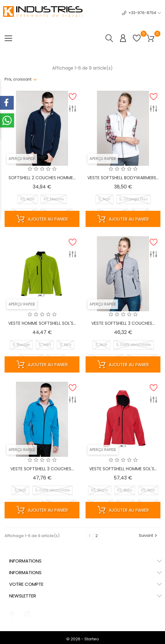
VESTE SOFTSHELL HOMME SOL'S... (123, 469)
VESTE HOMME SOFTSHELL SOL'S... (42, 323)
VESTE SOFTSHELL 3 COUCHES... (123, 323)
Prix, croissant (18, 79)
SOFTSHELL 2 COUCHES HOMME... (42, 178)
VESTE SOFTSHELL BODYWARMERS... (123, 178)
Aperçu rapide (22, 159)
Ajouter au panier (42, 219)
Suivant (149, 535)
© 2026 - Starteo (83, 639)
